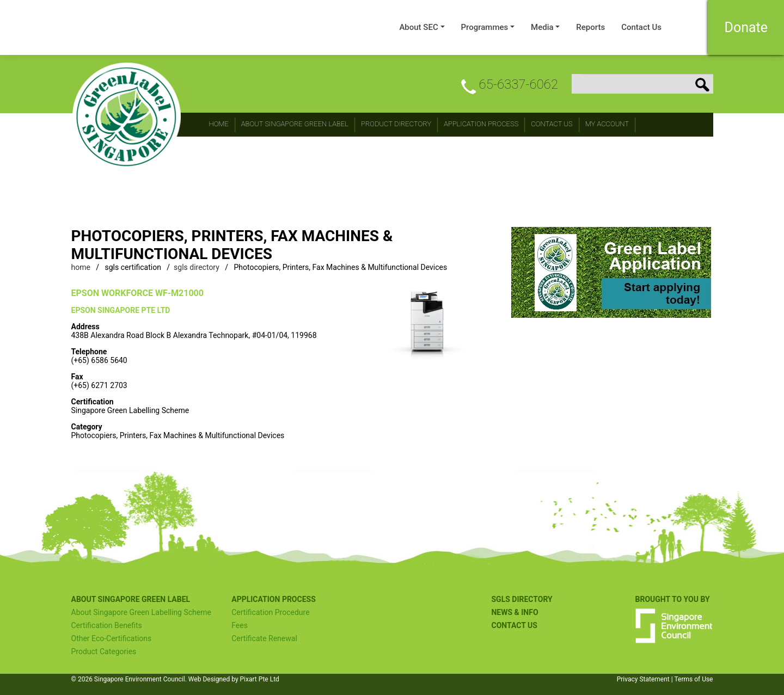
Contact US (514, 625)
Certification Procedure (270, 612)
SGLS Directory (522, 599)
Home (219, 124)
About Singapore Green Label (295, 124)
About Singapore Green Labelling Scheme (141, 612)
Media (542, 27)
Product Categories (104, 651)
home (81, 267)
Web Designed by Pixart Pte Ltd (234, 679)
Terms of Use (693, 679)
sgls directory (197, 267)
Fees (240, 625)
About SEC (418, 27)
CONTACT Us (552, 124)
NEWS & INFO (514, 612)
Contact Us (641, 27)
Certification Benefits (107, 625)
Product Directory (396, 124)
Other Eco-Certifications (112, 638)
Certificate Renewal (264, 638)
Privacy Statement (643, 679)
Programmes (485, 27)
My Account (607, 124)
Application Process (481, 124)
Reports (590, 27)
